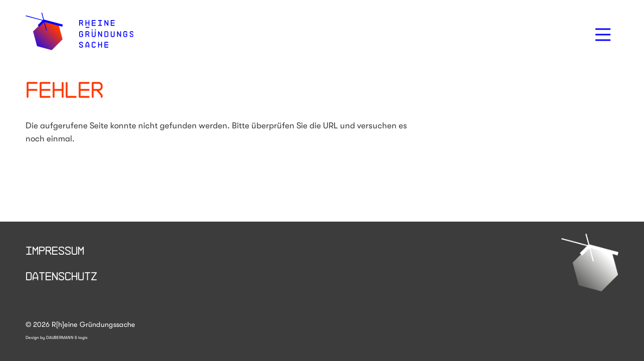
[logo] (79, 31)
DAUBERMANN (60, 337)
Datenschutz (61, 276)
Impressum (55, 250)
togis (83, 337)
